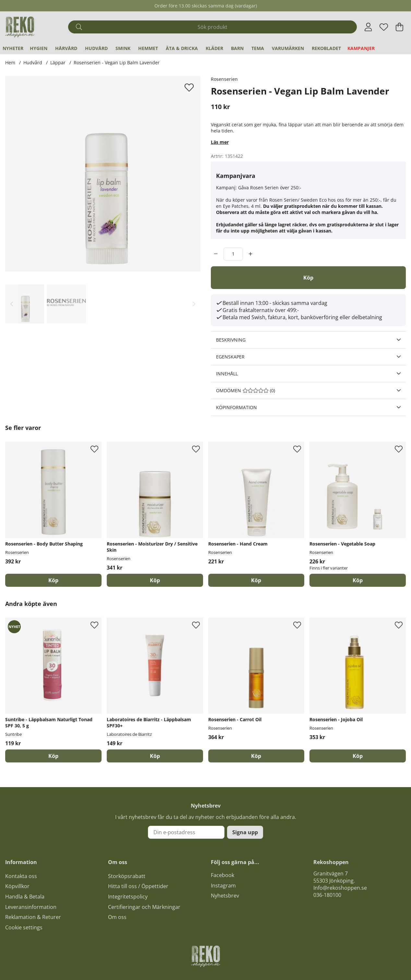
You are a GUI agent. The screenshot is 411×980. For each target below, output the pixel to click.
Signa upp (245, 832)
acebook (224, 875)
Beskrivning (231, 340)
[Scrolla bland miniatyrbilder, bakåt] (12, 304)
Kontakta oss (21, 876)
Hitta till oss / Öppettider (138, 886)
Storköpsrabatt (127, 876)
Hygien (39, 48)
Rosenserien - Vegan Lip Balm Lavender (117, 63)
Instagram (223, 886)
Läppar (58, 63)
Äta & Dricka (182, 48)
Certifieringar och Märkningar (144, 907)
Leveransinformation (31, 907)
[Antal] (233, 254)
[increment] (251, 254)
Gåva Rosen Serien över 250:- (270, 188)
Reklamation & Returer (33, 917)
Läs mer (220, 142)
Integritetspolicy (128, 897)
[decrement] (216, 254)
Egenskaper (230, 357)
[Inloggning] (368, 27)
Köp (358, 580)
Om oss (117, 917)
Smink (123, 48)
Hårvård (66, 48)
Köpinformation (236, 407)
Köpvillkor (17, 886)
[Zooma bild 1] (103, 174)
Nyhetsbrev (225, 896)
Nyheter (13, 48)
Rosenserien (224, 79)
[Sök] (212, 27)
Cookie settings (24, 927)
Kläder (214, 48)
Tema (258, 48)
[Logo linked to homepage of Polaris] (20, 27)
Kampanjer (361, 48)
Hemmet (148, 48)
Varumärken (288, 48)
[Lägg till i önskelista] (190, 87)
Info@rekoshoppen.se (340, 888)
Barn (237, 48)
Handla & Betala (25, 897)
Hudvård (96, 48)
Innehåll (227, 374)
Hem (10, 63)
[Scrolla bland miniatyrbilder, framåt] (194, 304)
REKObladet (326, 48)
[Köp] (308, 278)
